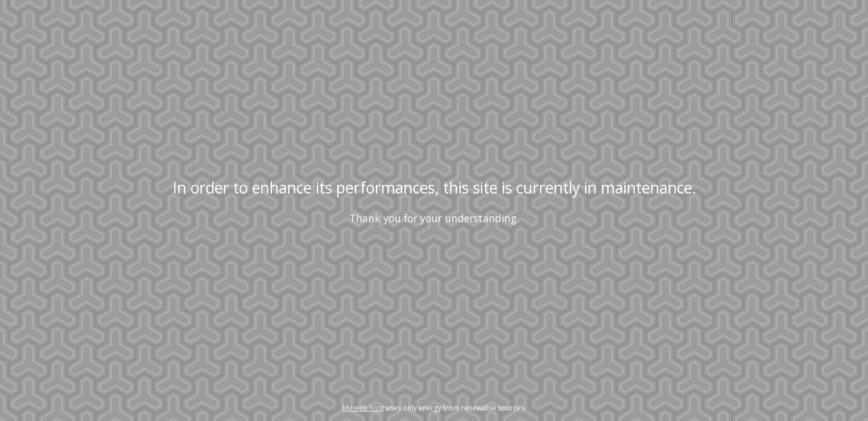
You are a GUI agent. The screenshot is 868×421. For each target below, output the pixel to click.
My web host (363, 408)
